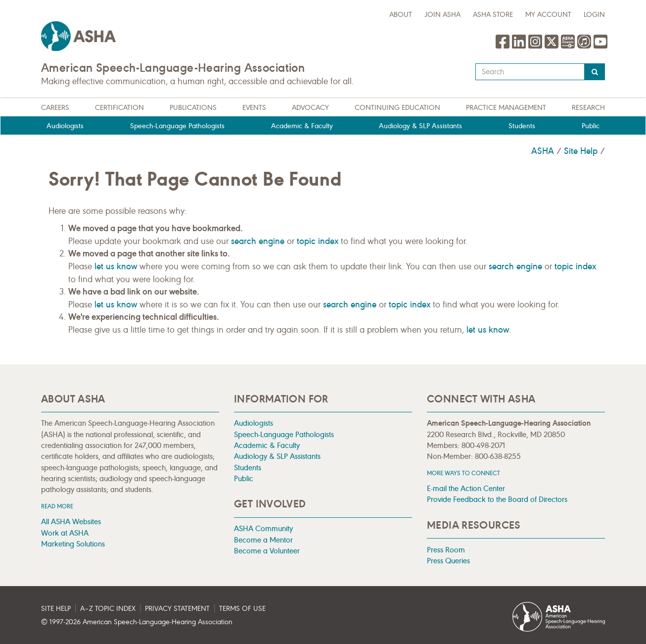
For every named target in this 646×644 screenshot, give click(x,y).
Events (254, 108)
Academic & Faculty (302, 126)
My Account (548, 15)
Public (591, 126)
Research (588, 108)
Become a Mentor (263, 540)
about (401, 15)
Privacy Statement (177, 609)
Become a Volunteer (267, 551)
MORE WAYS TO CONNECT (463, 473)
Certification (119, 108)
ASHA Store (493, 15)
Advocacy (310, 108)
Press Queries (448, 561)
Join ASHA (442, 15)
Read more (57, 506)
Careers (55, 108)
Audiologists (65, 126)
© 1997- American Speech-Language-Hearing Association (137, 622)
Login (594, 15)
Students (522, 126)
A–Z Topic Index (108, 609)
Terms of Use (242, 609)
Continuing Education (397, 108)
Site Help (581, 151)
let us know (116, 266)
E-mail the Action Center (466, 488)
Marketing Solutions (73, 544)
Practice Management (506, 108)
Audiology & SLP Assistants (420, 126)
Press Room (446, 550)
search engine (258, 241)
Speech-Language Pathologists (177, 126)
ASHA (543, 151)
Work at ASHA (65, 533)
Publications (193, 108)
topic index (318, 241)
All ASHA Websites (71, 521)
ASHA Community (263, 528)
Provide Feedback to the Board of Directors (497, 499)
